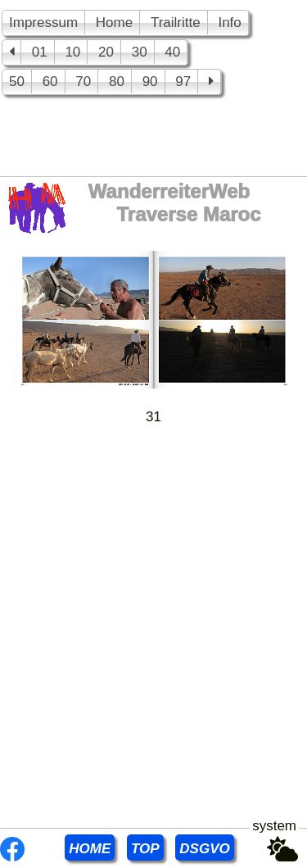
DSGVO (204, 849)
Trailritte (176, 23)
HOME (90, 849)
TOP (145, 849)
